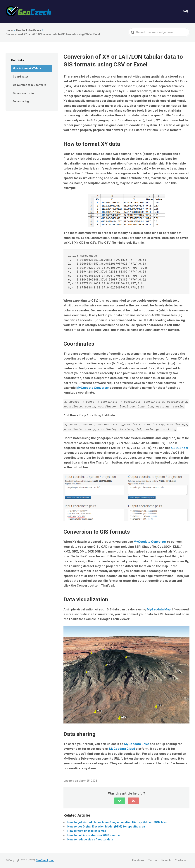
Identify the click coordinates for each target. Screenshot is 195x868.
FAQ (185, 11)
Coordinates (21, 77)
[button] (120, 801)
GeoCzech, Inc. (45, 860)
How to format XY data (27, 68)
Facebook (138, 860)
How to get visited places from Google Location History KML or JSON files (117, 822)
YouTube (180, 860)
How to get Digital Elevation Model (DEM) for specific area (106, 827)
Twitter (153, 860)
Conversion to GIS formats (30, 85)
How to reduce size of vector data (90, 840)
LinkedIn (166, 860)
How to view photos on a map (87, 831)
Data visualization (24, 93)
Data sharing (21, 101)
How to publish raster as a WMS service (94, 835)
